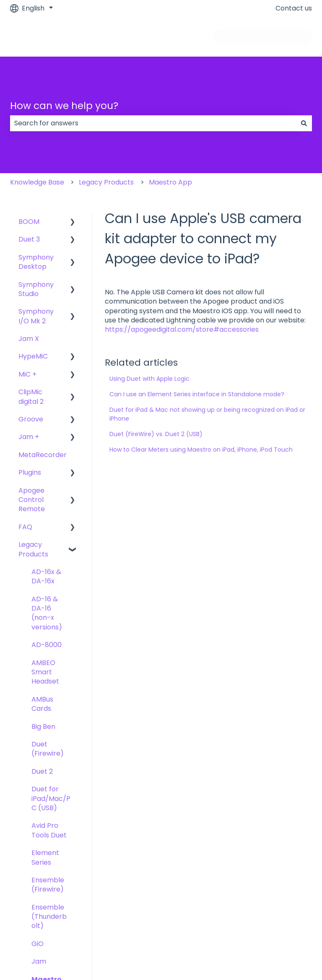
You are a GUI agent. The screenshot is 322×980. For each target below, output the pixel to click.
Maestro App (170, 182)
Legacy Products (106, 182)
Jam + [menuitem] (29, 437)
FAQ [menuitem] (25, 527)
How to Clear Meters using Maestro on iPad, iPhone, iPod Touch (201, 450)
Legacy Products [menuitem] (33, 549)
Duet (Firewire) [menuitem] (48, 749)
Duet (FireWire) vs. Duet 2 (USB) (156, 434)
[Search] (304, 123)
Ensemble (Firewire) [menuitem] (48, 885)
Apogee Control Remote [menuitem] (32, 500)
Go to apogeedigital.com (263, 36)
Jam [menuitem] (39, 961)
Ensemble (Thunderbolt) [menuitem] (49, 917)
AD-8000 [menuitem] (47, 645)
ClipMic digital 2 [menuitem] (31, 396)
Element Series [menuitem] (45, 857)
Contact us (294, 8)
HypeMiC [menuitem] (33, 356)
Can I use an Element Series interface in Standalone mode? (197, 394)
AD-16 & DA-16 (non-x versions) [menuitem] (47, 613)
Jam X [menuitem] (29, 339)
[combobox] (153, 123)
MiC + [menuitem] (27, 374)
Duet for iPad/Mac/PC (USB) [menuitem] (51, 798)
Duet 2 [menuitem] (42, 771)
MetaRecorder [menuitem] (43, 455)
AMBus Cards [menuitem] (42, 704)
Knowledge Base (37, 182)
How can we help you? (64, 106)
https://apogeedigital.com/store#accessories (182, 329)
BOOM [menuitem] (29, 222)
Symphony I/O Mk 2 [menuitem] (36, 316)
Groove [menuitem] (31, 419)
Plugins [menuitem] (30, 472)
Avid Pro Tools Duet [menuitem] (49, 830)
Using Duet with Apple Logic (149, 379)
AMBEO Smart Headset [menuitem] (45, 672)
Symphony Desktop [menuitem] (36, 262)
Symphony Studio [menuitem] (36, 289)
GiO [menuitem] (38, 944)
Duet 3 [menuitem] (29, 239)
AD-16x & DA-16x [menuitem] (46, 576)
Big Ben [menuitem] (43, 727)
